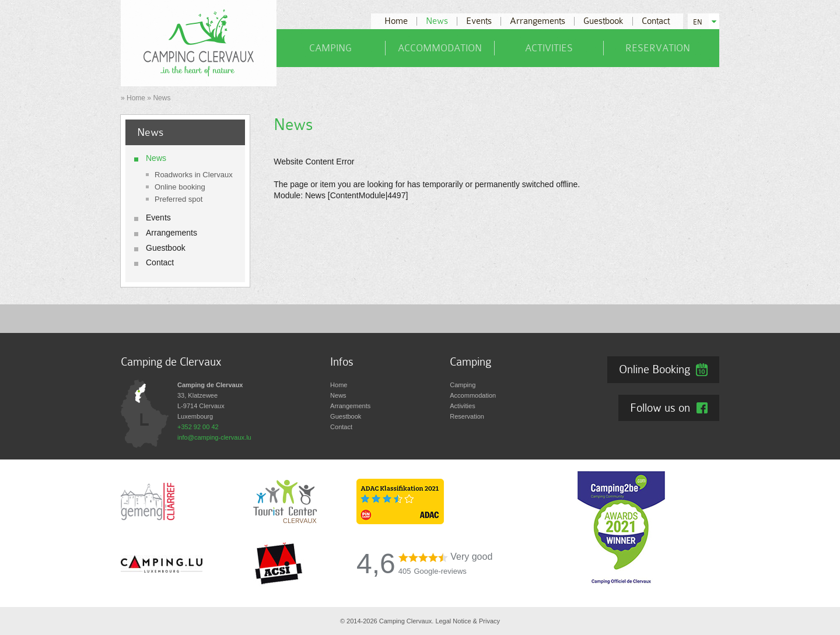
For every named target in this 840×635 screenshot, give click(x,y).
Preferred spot (178, 199)
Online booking (180, 187)
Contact (656, 21)
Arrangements (538, 21)
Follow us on (660, 408)
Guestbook (603, 21)
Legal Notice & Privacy (468, 621)
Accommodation (440, 48)
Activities (549, 48)
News (437, 21)
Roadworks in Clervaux (194, 175)
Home (396, 21)
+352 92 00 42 (198, 427)
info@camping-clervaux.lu (214, 437)
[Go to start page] (199, 43)
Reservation (658, 48)
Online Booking (654, 369)
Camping (330, 48)
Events (479, 21)
